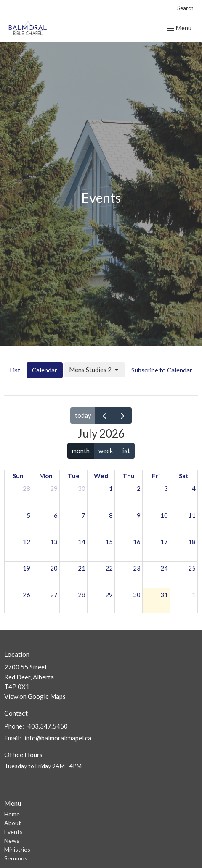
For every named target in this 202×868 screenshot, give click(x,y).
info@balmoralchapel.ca (58, 738)
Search (185, 8)
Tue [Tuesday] (74, 476)
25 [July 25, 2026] (192, 568)
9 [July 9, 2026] (139, 515)
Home (12, 814)
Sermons (16, 858)
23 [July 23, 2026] (137, 568)
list (126, 451)
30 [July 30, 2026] (137, 595)
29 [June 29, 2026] (54, 488)
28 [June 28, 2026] (27, 488)
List (15, 370)
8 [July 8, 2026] (111, 515)
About (13, 823)
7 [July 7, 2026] (84, 515)
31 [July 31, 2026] (164, 595)
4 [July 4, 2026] (194, 488)
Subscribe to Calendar (162, 370)
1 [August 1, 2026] (194, 595)
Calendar (45, 370)
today (83, 415)
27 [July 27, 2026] (54, 595)
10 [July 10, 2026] (164, 515)
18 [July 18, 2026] (192, 542)
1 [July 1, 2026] (111, 488)
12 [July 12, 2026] (27, 542)
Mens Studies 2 (94, 370)
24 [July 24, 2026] (164, 568)
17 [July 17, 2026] (164, 542)
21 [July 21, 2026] (82, 568)
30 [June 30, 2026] (82, 488)
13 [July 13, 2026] (54, 542)
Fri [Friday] (156, 476)
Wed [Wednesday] (101, 476)
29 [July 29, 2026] (109, 595)
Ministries (17, 849)
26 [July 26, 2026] (27, 595)
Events (13, 832)
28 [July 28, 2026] (82, 595)
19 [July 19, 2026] (27, 568)
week (106, 451)
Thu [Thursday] (129, 476)
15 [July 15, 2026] (109, 542)
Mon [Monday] (46, 476)
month (81, 451)
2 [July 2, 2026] (139, 488)
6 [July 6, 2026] (56, 515)
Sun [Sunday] (18, 476)
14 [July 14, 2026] (82, 542)
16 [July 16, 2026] (137, 542)
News (12, 840)
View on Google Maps (35, 696)
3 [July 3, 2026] (166, 488)
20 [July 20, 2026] (54, 568)
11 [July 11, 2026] (192, 515)
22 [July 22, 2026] (109, 568)
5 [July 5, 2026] (28, 515)
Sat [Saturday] (184, 476)
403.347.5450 (48, 726)
